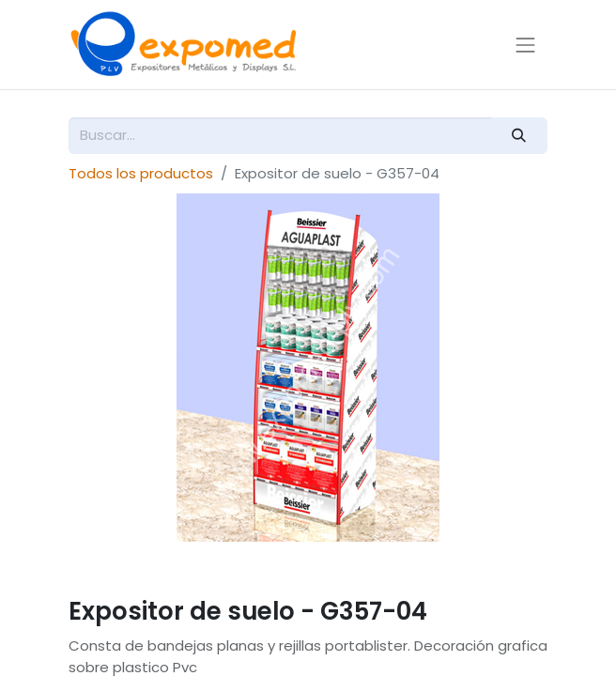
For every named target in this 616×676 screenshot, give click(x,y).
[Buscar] (519, 136)
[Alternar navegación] (526, 44)
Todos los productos (141, 173)
